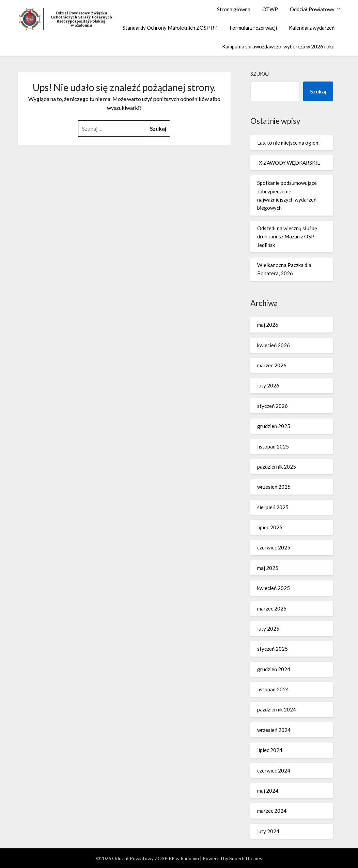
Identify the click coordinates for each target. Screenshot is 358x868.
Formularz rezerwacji (253, 28)
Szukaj (260, 74)
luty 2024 (268, 831)
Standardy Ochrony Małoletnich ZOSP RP (170, 28)
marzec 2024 (272, 811)
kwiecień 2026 (274, 345)
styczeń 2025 (273, 649)
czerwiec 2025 (274, 547)
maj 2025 (268, 568)
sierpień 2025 (273, 507)
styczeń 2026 (273, 406)
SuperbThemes (246, 858)
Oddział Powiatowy (312, 9)
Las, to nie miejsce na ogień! (289, 143)
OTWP (270, 9)
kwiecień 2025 (274, 588)
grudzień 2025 (274, 426)
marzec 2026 (272, 365)
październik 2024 (277, 709)
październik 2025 (277, 467)
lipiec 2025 (270, 527)
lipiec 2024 (270, 750)
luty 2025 (268, 629)
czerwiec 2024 (274, 770)
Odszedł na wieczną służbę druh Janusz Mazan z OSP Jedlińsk (287, 237)
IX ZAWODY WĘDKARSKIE (289, 163)
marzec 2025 (272, 608)
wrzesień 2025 (274, 487)
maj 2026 (268, 325)
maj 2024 (268, 791)
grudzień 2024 (274, 669)
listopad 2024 (273, 689)
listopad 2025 (273, 446)
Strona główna (234, 9)
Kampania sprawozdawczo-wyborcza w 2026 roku (278, 46)
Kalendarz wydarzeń (312, 28)
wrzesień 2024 (274, 730)
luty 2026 (268, 385)
